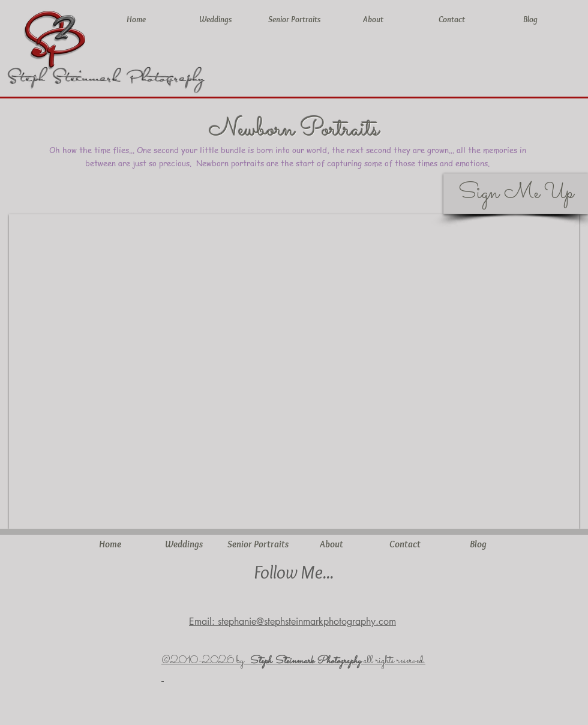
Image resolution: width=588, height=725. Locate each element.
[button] (294, 372)
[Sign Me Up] (516, 194)
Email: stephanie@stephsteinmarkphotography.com (292, 621)
